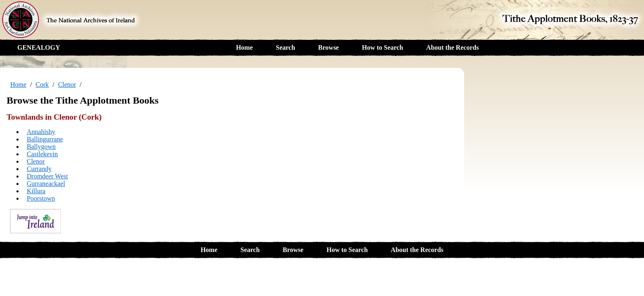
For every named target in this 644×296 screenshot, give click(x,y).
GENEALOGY (39, 47)
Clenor (67, 84)
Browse (328, 47)
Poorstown (41, 198)
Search (285, 47)
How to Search (382, 47)
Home (244, 47)
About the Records (453, 47)
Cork (42, 84)
